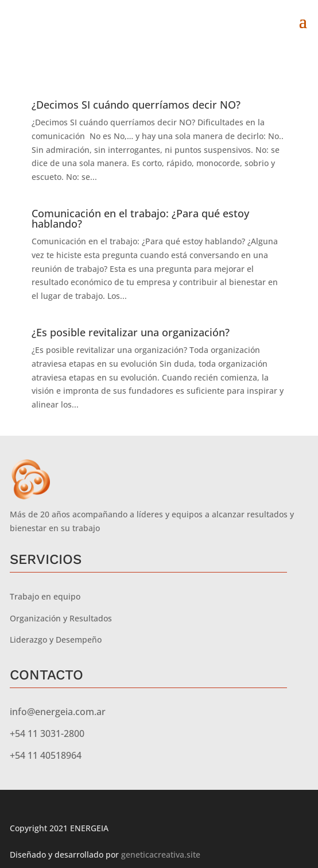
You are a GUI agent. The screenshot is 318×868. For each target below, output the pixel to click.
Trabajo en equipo (45, 596)
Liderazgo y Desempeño (56, 640)
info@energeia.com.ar (58, 712)
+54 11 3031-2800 (47, 733)
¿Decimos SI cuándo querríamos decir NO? (136, 105)
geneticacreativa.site (161, 854)
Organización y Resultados (61, 618)
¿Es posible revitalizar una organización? (131, 332)
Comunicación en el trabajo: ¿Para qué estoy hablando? (140, 218)
